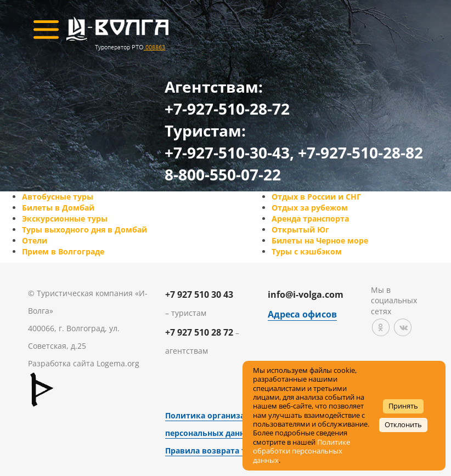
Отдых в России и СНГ (316, 197)
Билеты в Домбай (58, 208)
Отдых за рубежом (310, 208)
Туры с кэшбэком (307, 251)
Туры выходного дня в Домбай (84, 229)
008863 (154, 47)
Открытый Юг (300, 229)
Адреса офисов (302, 314)
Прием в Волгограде (63, 251)
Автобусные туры (58, 197)
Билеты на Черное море (320, 240)
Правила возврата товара (217, 450)
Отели (35, 240)
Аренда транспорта (310, 219)
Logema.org (118, 363)
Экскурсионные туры (65, 219)
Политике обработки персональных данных (301, 451)
